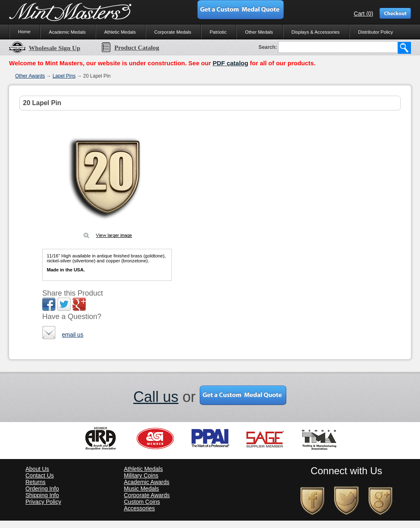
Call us (156, 397)
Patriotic (218, 32)
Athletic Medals (120, 32)
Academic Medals (67, 32)
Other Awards (30, 76)
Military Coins (141, 475)
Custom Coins (142, 502)
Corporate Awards (147, 495)
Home (24, 32)
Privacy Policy (43, 502)
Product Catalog (130, 47)
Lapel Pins (64, 76)
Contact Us (40, 475)
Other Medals (259, 32)
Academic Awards (147, 482)
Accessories (139, 508)
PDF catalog (230, 63)
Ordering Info (42, 489)
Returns (35, 482)
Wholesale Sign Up (45, 48)
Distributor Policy (375, 32)
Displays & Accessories (316, 32)
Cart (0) (364, 14)
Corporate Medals (173, 32)
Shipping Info (42, 495)
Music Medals (142, 489)
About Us (37, 469)
